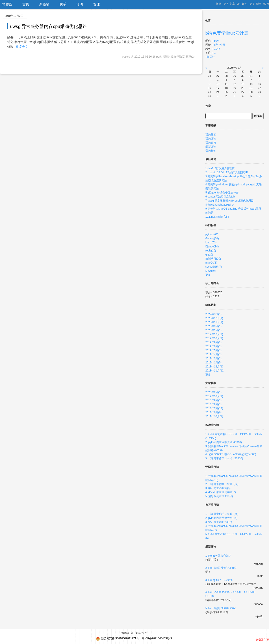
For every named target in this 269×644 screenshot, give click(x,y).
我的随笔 (211, 135)
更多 (208, 275)
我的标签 (211, 151)
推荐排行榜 (212, 505)
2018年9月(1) (213, 400)
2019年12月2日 (14, 16)
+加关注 (210, 57)
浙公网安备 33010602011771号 (117, 638)
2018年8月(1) (213, 404)
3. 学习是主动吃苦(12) (219, 522)
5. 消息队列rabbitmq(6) (219, 496)
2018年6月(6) (213, 412)
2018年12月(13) (215, 367)
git (209, 255)
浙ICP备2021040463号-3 (157, 638)
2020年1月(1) (213, 330)
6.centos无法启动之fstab (220, 197)
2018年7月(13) (214, 408)
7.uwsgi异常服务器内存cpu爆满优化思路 (230, 201)
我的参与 (211, 143)
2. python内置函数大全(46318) (224, 442)
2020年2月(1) (213, 392)
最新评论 (211, 147)
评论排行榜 (212, 467)
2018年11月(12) (215, 371)
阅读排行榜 (212, 425)
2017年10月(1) (214, 416)
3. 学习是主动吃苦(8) (218, 488)
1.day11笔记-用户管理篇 (220, 168)
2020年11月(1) (214, 322)
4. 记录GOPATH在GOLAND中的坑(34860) (231, 454)
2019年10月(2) (214, 338)
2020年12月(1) (214, 318)
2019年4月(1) (213, 354)
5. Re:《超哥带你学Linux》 (222, 608)
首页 (26, 4)
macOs (211, 263)
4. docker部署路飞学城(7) (221, 492)
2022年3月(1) (213, 314)
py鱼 (217, 41)
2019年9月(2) (213, 342)
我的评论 (211, 139)
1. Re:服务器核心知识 (218, 556)
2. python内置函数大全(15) (221, 518)
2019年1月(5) (213, 363)
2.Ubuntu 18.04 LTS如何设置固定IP (227, 172)
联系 (63, 4)
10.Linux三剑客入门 (217, 217)
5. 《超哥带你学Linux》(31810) (224, 458)
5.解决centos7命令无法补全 (222, 193)
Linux (211, 243)
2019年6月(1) (213, 346)
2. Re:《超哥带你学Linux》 (222, 568)
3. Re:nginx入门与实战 (219, 580)
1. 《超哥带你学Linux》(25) (222, 514)
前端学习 (213, 259)
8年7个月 (220, 45)
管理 (96, 4)
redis (211, 251)
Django (212, 247)
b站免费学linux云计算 (227, 33)
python (212, 234)
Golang (212, 238)
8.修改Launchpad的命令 (220, 205)
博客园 (7, 4)
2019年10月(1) (214, 396)
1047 (217, 49)
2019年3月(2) (213, 358)
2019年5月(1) (213, 350)
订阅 (80, 4)
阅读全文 (22, 47)
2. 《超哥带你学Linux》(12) (222, 484)
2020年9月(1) (213, 326)
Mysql (210, 271)
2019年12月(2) (214, 334)
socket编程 (214, 267)
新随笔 (44, 4)
